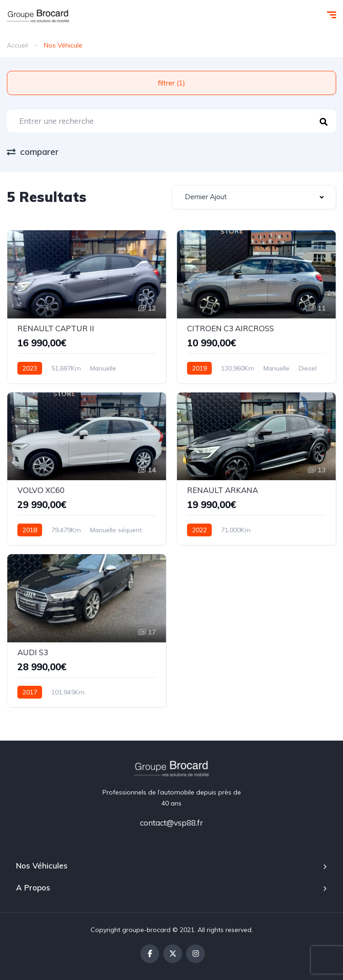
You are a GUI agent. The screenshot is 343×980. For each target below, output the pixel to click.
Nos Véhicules (42, 866)
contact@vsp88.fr (171, 823)
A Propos (33, 887)
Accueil (17, 45)
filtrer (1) (171, 83)
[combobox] (254, 197)
